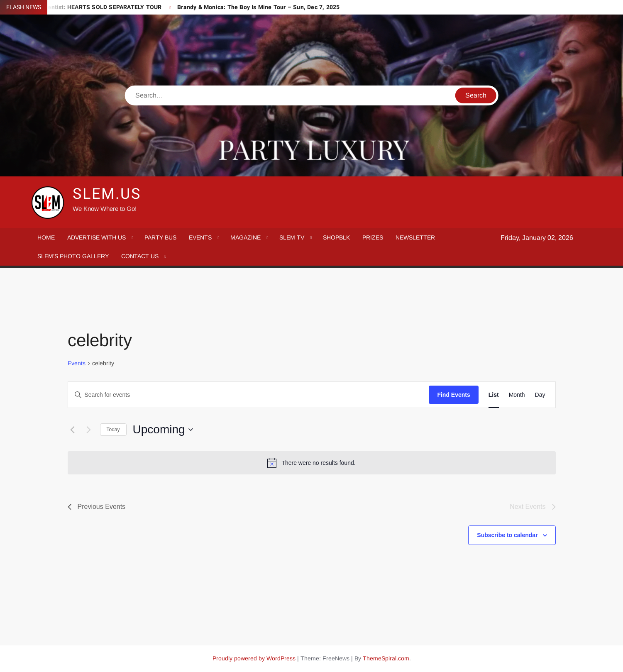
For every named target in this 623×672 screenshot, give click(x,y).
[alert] (312, 463)
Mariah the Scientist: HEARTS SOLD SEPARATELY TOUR (85, 7)
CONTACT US (140, 256)
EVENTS (200, 237)
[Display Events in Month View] (517, 395)
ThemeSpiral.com (386, 658)
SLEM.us (107, 194)
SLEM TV (292, 237)
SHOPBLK (336, 237)
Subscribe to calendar (507, 535)
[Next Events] (89, 430)
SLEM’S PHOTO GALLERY (73, 256)
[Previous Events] (73, 430)
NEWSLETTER (415, 237)
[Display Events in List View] (494, 395)
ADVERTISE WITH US (97, 237)
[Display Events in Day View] (540, 395)
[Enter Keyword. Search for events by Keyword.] (249, 395)
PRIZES (373, 237)
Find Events (453, 395)
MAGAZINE (246, 237)
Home (46, 237)
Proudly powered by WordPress (254, 658)
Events (77, 363)
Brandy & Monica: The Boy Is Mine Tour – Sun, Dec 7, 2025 (258, 7)
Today (113, 430)
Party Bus (160, 237)
